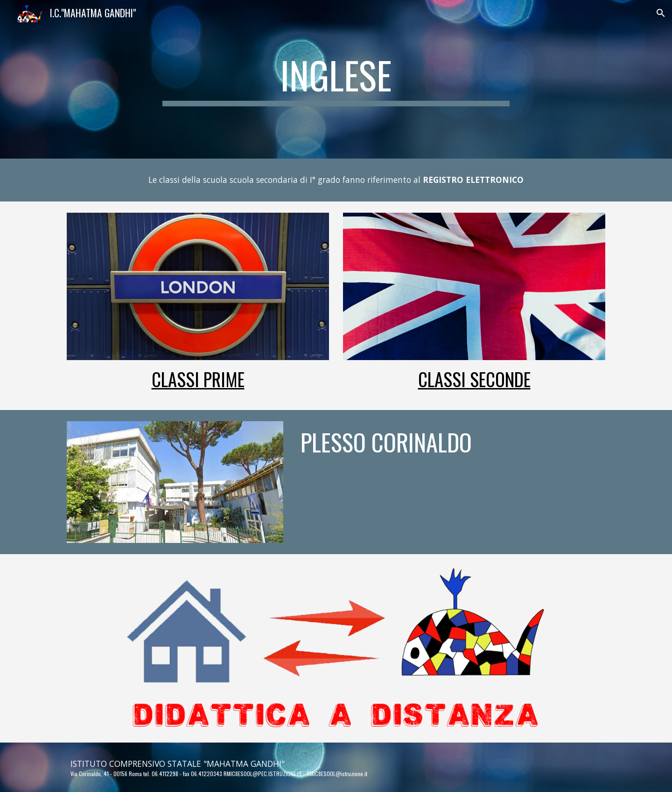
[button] (661, 13)
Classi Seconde (474, 379)
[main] (336, 79)
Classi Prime (198, 379)
